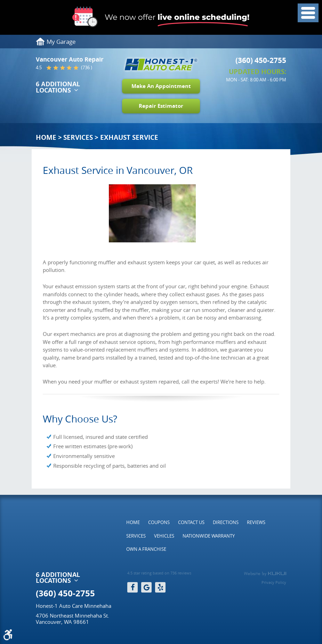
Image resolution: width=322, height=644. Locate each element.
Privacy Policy (274, 582)
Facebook (132, 587)
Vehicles (164, 536)
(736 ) (87, 68)
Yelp (160, 587)
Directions (226, 522)
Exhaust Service (129, 137)
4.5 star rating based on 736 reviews (159, 573)
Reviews (256, 522)
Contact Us (191, 522)
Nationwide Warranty (209, 536)
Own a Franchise (146, 549)
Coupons (159, 522)
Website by (265, 574)
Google (146, 587)
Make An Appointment (161, 86)
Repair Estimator (161, 106)
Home (46, 137)
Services (78, 137)
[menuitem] (133, 522)
